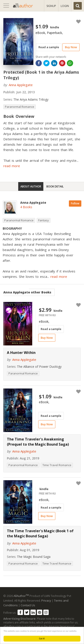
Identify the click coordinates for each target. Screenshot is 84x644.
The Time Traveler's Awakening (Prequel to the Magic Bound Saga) (38, 442)
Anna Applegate (21, 85)
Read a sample (49, 47)
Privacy (46, 600)
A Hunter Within (21, 353)
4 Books (26, 207)
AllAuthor (21, 596)
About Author (31, 186)
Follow (75, 203)
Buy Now (71, 47)
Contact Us (28, 605)
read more (12, 166)
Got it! (42, 639)
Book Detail (55, 186)
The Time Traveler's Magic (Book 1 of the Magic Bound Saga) (40, 533)
